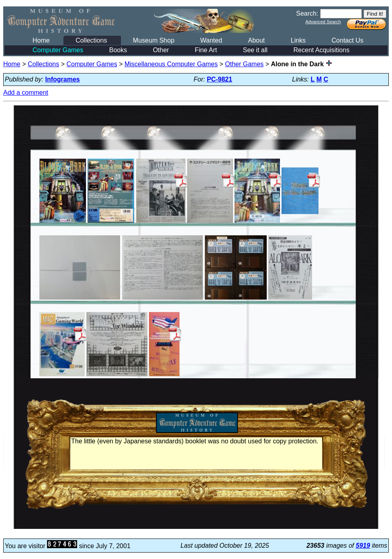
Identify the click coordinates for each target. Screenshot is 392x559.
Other (161, 50)
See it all (255, 50)
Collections (91, 40)
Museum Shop (154, 40)
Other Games (244, 64)
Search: (307, 13)
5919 (363, 546)
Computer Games (58, 50)
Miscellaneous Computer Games (171, 64)
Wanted (211, 40)
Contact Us (348, 40)
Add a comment (26, 93)
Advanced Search (323, 22)
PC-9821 (219, 79)
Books (118, 50)
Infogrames (63, 79)
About (256, 40)
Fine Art (206, 50)
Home (41, 40)
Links (298, 40)
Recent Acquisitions (322, 50)
